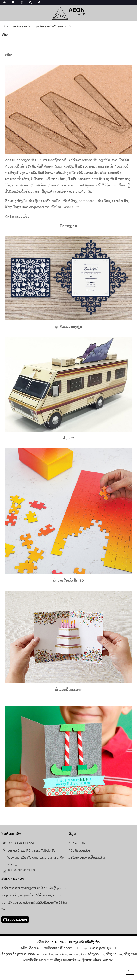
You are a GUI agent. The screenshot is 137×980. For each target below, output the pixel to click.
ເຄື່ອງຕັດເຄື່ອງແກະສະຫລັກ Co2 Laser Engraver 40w (34, 954)
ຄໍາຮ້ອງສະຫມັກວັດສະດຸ (49, 27)
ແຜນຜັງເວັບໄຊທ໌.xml (103, 948)
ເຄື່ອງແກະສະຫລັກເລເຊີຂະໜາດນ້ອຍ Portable (83, 960)
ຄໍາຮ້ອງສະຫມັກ (22, 27)
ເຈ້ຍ (70, 27)
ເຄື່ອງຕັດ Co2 (114, 954)
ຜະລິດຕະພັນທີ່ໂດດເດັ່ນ (59, 948)
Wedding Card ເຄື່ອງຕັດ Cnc (87, 954)
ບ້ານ (6, 27)
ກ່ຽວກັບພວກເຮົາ (79, 850)
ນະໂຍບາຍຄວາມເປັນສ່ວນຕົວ (87, 857)
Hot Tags (81, 948)
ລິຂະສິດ (44, 942)
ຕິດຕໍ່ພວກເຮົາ (77, 843)
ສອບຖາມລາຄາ (17, 920)
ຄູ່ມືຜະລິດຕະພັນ (31, 948)
